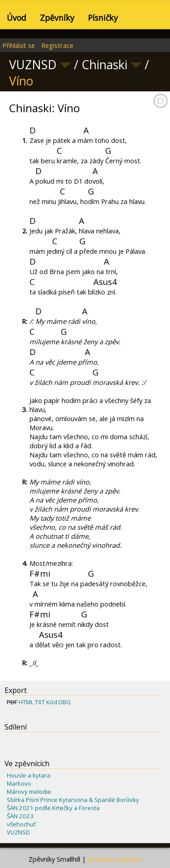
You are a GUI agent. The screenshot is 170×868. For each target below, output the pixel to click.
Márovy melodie (29, 792)
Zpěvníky (57, 18)
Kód (52, 702)
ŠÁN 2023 (20, 816)
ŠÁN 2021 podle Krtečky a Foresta (53, 808)
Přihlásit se (19, 45)
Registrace (57, 45)
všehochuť (21, 824)
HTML (26, 702)
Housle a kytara (29, 775)
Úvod (17, 18)
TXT (40, 702)
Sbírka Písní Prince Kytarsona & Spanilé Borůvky (73, 800)
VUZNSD (18, 832)
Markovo (19, 783)
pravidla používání (115, 859)
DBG (65, 702)
